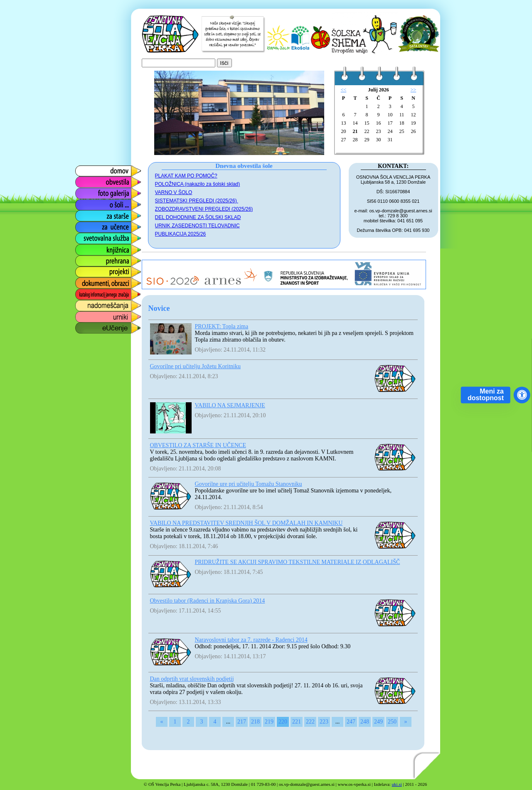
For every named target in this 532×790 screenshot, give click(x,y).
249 (378, 722)
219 (269, 722)
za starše (87, 214)
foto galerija (91, 191)
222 (310, 722)
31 (390, 140)
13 (344, 123)
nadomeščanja (96, 304)
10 (390, 115)
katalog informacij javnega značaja (100, 294)
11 (402, 115)
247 (351, 722)
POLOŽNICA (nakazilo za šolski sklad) (198, 184)
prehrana (87, 259)
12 (414, 115)
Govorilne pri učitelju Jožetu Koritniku (196, 366)
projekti (85, 270)
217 (242, 722)
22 (367, 131)
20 (344, 131)
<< (344, 90)
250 (392, 722)
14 (355, 123)
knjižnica (87, 247)
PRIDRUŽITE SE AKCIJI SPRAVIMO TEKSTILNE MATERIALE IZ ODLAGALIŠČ (298, 562)
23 (379, 131)
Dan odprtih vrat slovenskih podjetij (192, 679)
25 (402, 131)
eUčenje (86, 326)
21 (355, 131)
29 (367, 140)
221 (297, 722)
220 (283, 722)
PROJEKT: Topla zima (222, 326)
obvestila (87, 180)
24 (390, 131)
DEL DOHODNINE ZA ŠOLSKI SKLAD (198, 217)
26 (414, 131)
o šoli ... (85, 203)
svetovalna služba (100, 236)
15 (367, 123)
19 (414, 123)
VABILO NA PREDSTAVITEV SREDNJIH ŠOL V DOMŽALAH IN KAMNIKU (246, 523)
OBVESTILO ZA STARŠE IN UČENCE (198, 445)
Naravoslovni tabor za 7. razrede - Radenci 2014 (251, 640)
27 (344, 140)
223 (324, 722)
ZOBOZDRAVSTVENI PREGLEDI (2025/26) (204, 209)
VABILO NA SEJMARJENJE (230, 405)
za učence (89, 225)
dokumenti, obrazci (102, 281)
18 (402, 123)
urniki (82, 315)
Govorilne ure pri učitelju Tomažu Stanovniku (249, 484)
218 (255, 722)
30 (379, 140)
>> (414, 90)
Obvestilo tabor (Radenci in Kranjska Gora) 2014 (208, 601)
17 (390, 123)
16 (379, 123)
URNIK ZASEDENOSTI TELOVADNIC (197, 226)
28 (355, 140)
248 (365, 722)
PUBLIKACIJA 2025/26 (181, 234)
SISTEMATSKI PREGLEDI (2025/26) (197, 201)
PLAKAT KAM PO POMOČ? (186, 176)
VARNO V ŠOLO (174, 192)
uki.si (397, 784)
